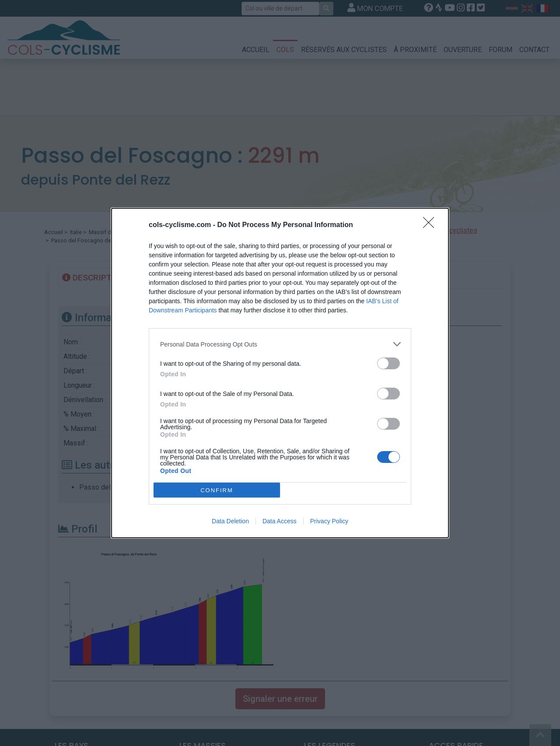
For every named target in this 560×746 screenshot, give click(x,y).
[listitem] (280, 344)
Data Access (280, 521)
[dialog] (280, 373)
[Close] (431, 225)
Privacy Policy (329, 521)
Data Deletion (230, 521)
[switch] (388, 363)
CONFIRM (217, 490)
